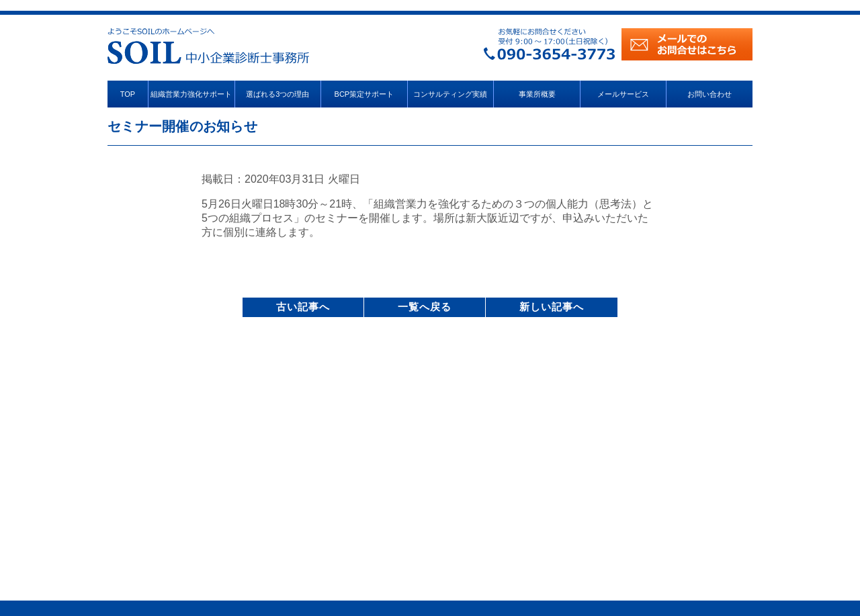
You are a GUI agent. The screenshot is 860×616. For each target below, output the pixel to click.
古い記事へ (303, 307)
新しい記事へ (552, 307)
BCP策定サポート (364, 94)
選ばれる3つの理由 (277, 94)
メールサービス (623, 94)
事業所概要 (537, 94)
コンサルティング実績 (450, 94)
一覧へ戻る (425, 307)
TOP (128, 94)
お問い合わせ (709, 94)
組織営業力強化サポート (191, 94)
